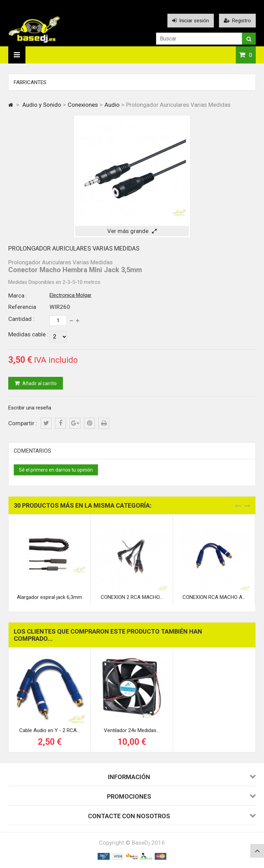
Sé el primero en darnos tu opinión (56, 470)
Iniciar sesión (191, 21)
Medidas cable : (28, 334)
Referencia (22, 307)
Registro (237, 21)
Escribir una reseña (30, 408)
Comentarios (32, 451)
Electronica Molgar (70, 295)
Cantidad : (21, 319)
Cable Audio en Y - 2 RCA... (49, 730)
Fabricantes (30, 82)
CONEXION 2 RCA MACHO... (132, 597)
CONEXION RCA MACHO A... (214, 597)
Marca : (18, 296)
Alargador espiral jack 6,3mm (49, 597)
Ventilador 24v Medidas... (132, 730)
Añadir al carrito (39, 383)
